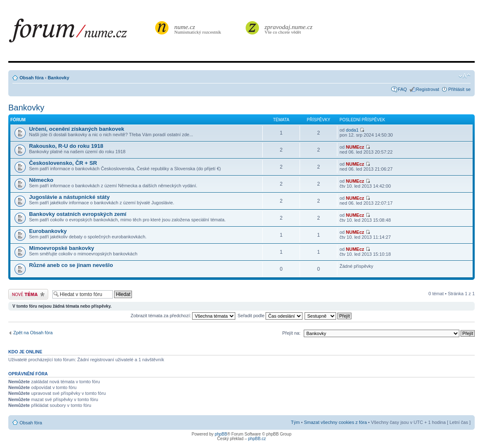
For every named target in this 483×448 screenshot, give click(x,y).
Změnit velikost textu (465, 76)
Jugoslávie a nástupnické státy (69, 197)
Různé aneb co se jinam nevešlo (71, 265)
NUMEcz (355, 147)
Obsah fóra (32, 78)
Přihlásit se (459, 89)
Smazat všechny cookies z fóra (335, 422)
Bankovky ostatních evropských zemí (78, 214)
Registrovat (428, 89)
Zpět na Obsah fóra (33, 333)
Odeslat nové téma (28, 294)
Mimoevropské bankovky (62, 248)
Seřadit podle (270, 316)
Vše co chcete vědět (289, 29)
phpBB (221, 434)
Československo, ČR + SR (63, 163)
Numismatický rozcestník (199, 29)
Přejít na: (291, 333)
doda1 (352, 130)
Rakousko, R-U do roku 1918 (66, 146)
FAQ (402, 89)
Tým (295, 422)
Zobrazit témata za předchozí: (183, 316)
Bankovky (59, 78)
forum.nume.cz (81, 33)
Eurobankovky (48, 231)
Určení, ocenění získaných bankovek (77, 129)
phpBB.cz (257, 439)
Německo (41, 180)
